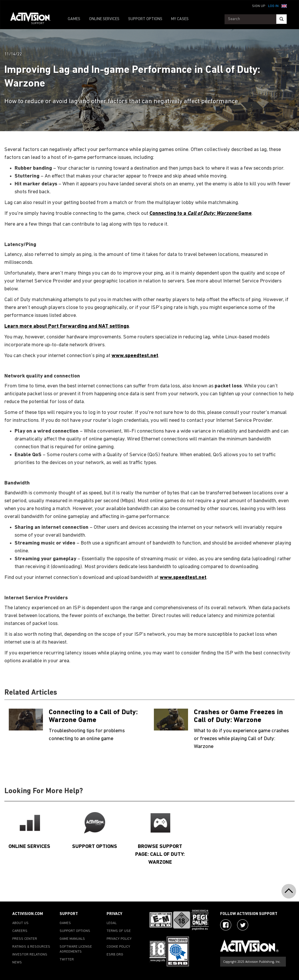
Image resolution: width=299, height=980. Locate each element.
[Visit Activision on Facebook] (226, 925)
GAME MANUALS (72, 939)
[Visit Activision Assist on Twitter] (243, 925)
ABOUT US (20, 923)
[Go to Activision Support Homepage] (33, 19)
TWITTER (67, 960)
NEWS (17, 963)
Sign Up (259, 6)
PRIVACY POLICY (119, 939)
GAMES (74, 19)
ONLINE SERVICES (104, 19)
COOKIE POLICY (118, 947)
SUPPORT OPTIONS (145, 19)
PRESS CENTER (25, 939)
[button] (284, 6)
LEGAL (112, 923)
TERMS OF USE (119, 931)
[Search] (281, 19)
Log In (273, 6)
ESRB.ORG (115, 955)
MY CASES (180, 19)
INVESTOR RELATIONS (30, 955)
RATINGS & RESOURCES (31, 947)
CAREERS (20, 931)
